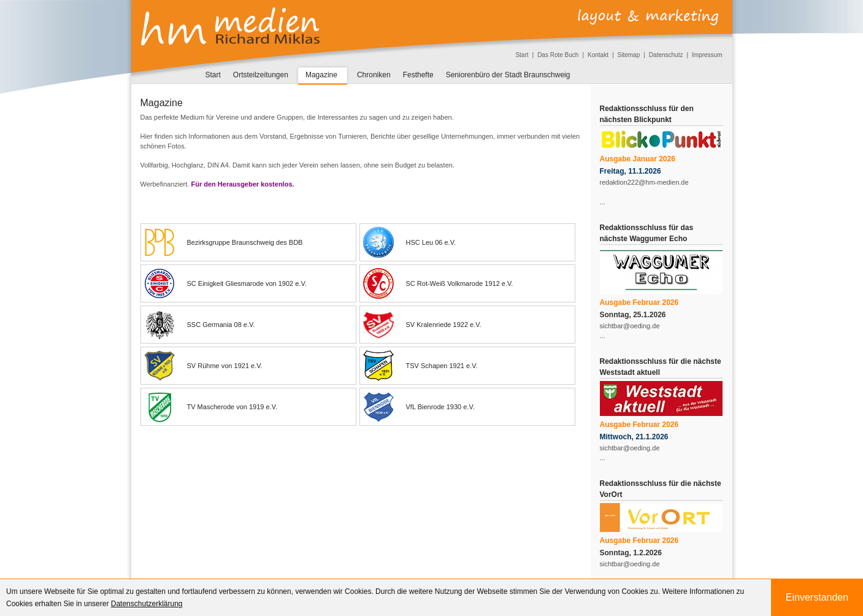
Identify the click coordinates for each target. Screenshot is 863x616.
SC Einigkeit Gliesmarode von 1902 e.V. (225, 283)
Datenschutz (666, 55)
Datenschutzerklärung (147, 604)
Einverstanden (817, 597)
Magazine (321, 75)
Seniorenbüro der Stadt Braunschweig (508, 75)
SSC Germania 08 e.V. (200, 325)
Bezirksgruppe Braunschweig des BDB (224, 242)
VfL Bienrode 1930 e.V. (419, 407)
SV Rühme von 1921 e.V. (203, 366)
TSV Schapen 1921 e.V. (420, 366)
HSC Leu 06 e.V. (410, 242)
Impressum (707, 55)
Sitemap (629, 55)
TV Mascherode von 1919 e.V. (211, 407)
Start (522, 55)
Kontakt (598, 55)
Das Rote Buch (558, 55)
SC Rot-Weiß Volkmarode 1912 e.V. (438, 283)
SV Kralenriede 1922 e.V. (422, 325)
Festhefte (418, 75)
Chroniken (374, 75)
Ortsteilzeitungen (261, 75)
